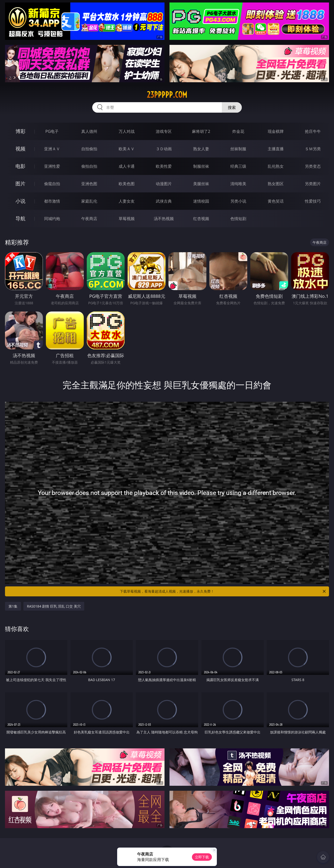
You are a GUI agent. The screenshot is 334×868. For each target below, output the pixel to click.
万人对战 (127, 131)
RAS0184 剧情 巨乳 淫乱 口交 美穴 (54, 606)
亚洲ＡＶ (52, 149)
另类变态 (313, 166)
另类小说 (238, 201)
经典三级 (238, 166)
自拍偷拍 (89, 149)
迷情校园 (201, 201)
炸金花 (238, 131)
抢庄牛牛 (313, 131)
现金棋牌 (276, 131)
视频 (20, 149)
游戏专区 (164, 131)
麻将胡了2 (201, 131)
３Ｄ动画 (164, 149)
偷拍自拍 (89, 166)
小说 (20, 201)
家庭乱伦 (89, 201)
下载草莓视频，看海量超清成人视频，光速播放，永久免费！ (223, 591)
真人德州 (89, 131)
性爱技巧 (313, 201)
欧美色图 (127, 184)
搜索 (232, 107)
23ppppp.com (167, 95)
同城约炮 (52, 219)
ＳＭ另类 (313, 149)
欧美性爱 (164, 166)
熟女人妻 (201, 149)
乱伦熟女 (276, 166)
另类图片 (313, 184)
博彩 (20, 131)
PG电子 (52, 131)
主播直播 (276, 149)
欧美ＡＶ (127, 149)
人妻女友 (127, 201)
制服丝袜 (201, 166)
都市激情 (52, 201)
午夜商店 (89, 219)
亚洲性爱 (52, 166)
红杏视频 (201, 219)
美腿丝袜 (201, 184)
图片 (20, 184)
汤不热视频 (164, 219)
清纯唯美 (238, 184)
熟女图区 (276, 184)
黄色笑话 (276, 201)
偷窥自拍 (52, 184)
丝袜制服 (238, 149)
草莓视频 (127, 219)
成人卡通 (127, 166)
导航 (20, 218)
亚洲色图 (89, 184)
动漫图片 (164, 184)
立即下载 (202, 857)
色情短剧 (238, 219)
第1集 (13, 606)
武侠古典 (164, 201)
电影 (20, 166)
